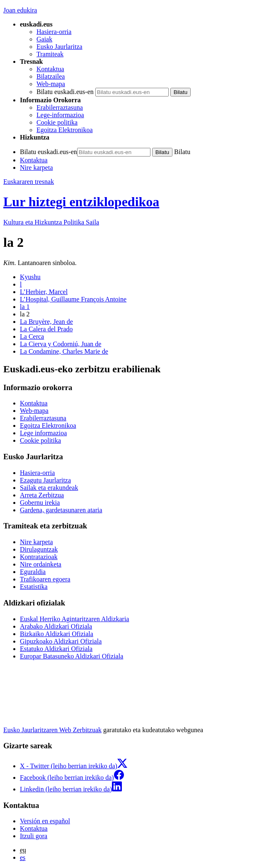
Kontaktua (50, 69)
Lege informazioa (43, 433)
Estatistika (34, 587)
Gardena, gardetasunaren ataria (61, 510)
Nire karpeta (36, 168)
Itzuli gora (34, 836)
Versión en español (45, 821)
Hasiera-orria (54, 32)
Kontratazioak (39, 557)
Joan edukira (20, 10)
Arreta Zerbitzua (42, 495)
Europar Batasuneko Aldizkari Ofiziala (72, 656)
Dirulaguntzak (39, 549)
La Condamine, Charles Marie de (64, 351)
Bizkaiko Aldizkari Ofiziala (57, 634)
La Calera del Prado (46, 329)
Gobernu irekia (40, 503)
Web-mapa (51, 84)
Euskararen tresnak (29, 182)
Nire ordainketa (41, 564)
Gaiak (44, 39)
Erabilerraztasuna (60, 107)
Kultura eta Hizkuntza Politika (51, 222)
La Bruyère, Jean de (46, 322)
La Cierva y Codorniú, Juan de (61, 344)
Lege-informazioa (60, 115)
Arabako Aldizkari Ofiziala (56, 626)
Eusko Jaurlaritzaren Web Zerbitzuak (52, 730)
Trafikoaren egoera (45, 579)
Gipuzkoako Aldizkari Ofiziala (61, 641)
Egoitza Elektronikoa (65, 130)
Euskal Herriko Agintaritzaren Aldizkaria (74, 619)
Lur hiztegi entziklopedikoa (81, 202)
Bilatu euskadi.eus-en (65, 92)
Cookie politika (57, 122)
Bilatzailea (51, 76)
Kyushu (30, 277)
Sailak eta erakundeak (49, 488)
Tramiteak (50, 54)
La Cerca (32, 336)
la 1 (25, 307)
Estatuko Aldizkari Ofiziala (56, 649)
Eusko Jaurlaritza (59, 47)
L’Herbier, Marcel (44, 292)
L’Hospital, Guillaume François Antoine (73, 299)
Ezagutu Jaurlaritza (45, 480)
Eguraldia (33, 572)
